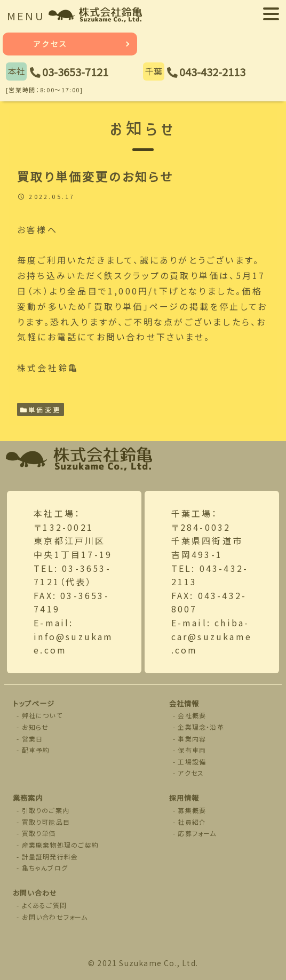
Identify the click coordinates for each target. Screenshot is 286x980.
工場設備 (192, 762)
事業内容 (192, 739)
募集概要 (192, 810)
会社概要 (192, 715)
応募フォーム (197, 833)
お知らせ (35, 727)
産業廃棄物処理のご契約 (60, 845)
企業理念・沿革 (201, 727)
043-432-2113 (212, 72)
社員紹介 (192, 822)
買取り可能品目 (46, 822)
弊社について (42, 715)
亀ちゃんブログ (45, 868)
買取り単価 (39, 833)
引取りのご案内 (46, 810)
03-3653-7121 (75, 72)
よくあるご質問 (44, 905)
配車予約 (36, 750)
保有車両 (192, 750)
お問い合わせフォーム (55, 917)
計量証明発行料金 (50, 856)
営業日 (33, 739)
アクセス (51, 44)
